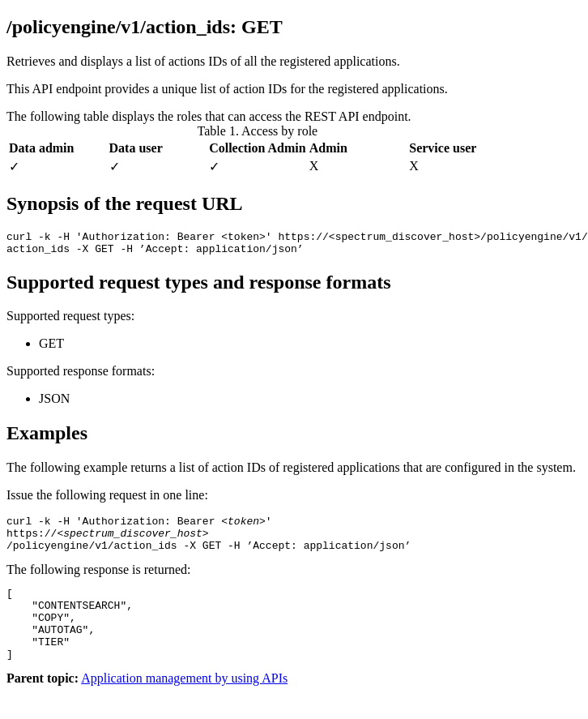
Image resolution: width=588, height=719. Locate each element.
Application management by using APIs (184, 705)
